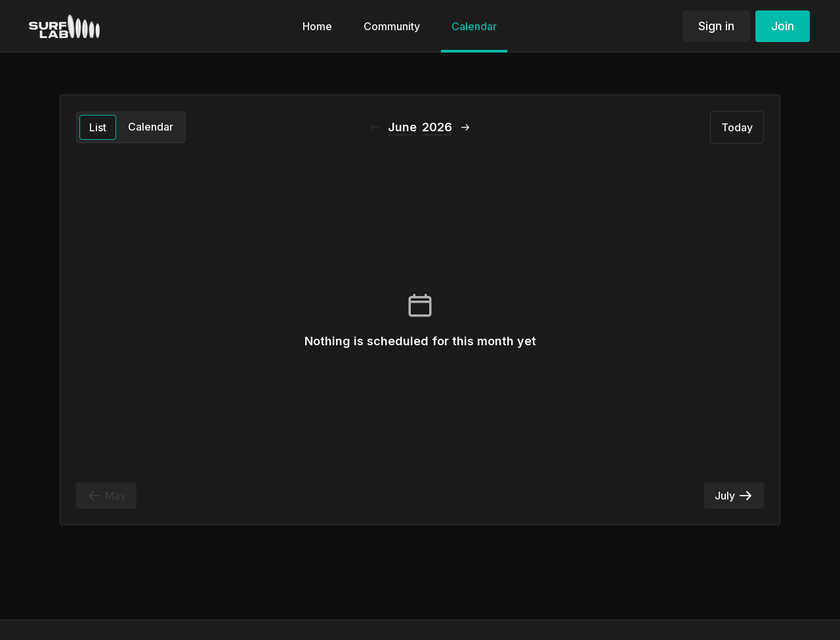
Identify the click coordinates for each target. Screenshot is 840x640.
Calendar (151, 127)
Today (737, 127)
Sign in (716, 26)
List (98, 127)
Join (783, 26)
